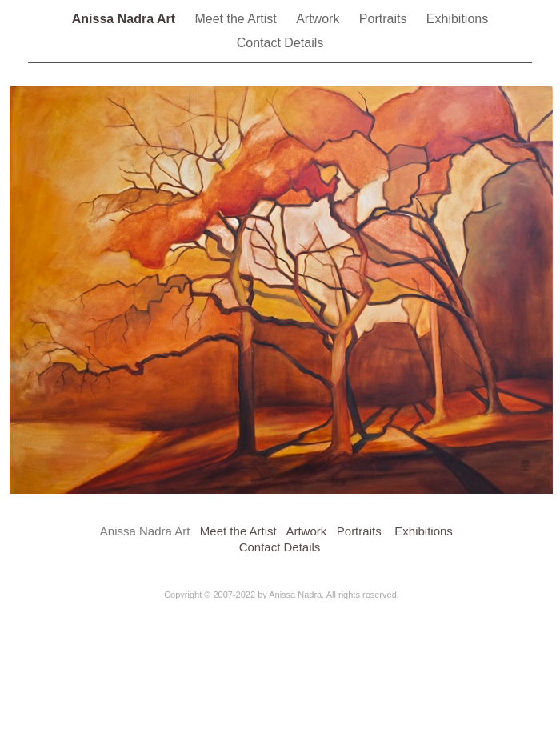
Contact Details (280, 43)
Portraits (385, 19)
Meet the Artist (237, 19)
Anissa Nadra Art (126, 19)
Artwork (320, 19)
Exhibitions (457, 19)
